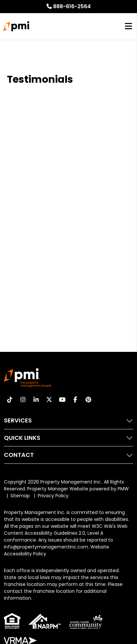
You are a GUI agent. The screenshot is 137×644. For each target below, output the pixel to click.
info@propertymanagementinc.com (46, 547)
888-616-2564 (72, 6)
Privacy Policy (53, 496)
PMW (123, 489)
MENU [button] (128, 26)
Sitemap (20, 496)
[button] (10, 400)
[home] (17, 26)
